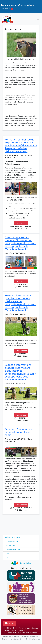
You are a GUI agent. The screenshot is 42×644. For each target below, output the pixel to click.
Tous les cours (10, 545)
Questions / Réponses (13, 549)
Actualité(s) (6, 8)
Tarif (6, 558)
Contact (8, 554)
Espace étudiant (26, 563)
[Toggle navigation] (38, 19)
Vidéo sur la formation (13, 537)
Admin (37, 639)
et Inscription (21, 223)
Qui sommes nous (11, 541)
